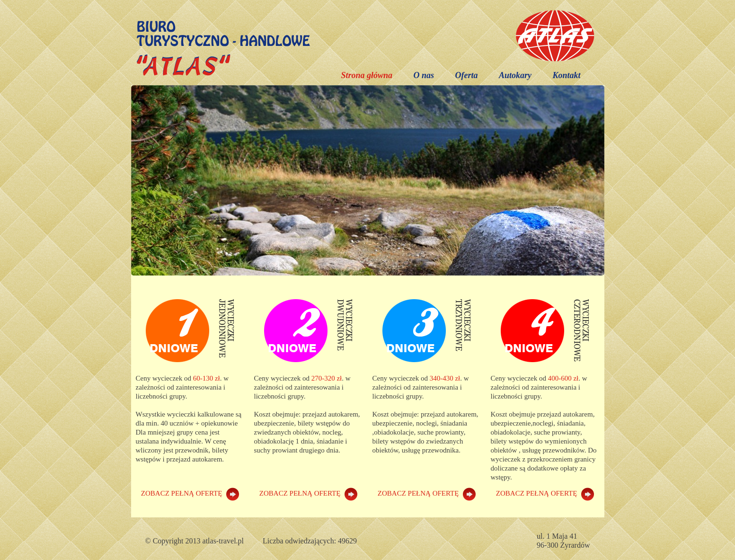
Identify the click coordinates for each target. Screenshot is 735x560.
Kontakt (566, 75)
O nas (424, 75)
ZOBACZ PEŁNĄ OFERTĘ (190, 493)
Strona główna (367, 75)
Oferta (466, 75)
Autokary (515, 75)
